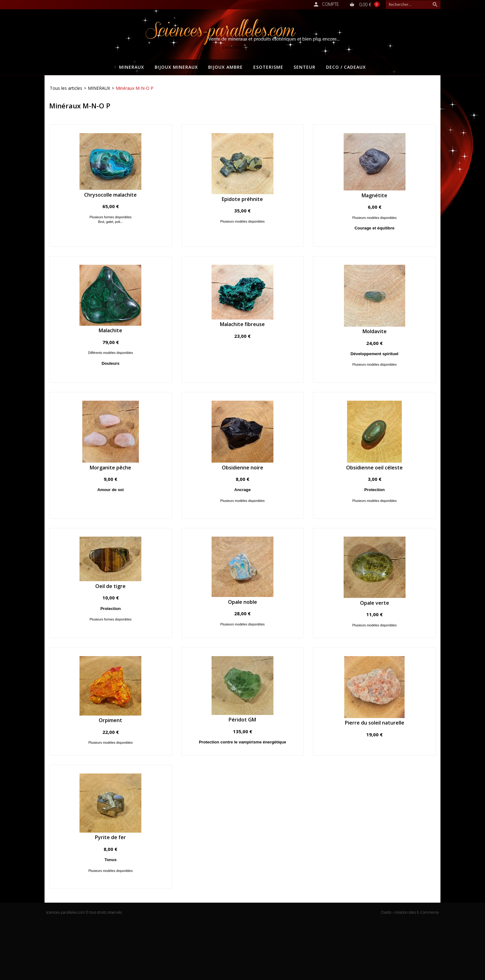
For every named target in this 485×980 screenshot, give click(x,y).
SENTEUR (305, 67)
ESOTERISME (268, 67)
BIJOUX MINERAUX (176, 67)
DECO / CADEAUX (346, 67)
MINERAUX (132, 67)
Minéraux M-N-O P (135, 88)
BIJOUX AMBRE (225, 67)
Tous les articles (66, 88)
